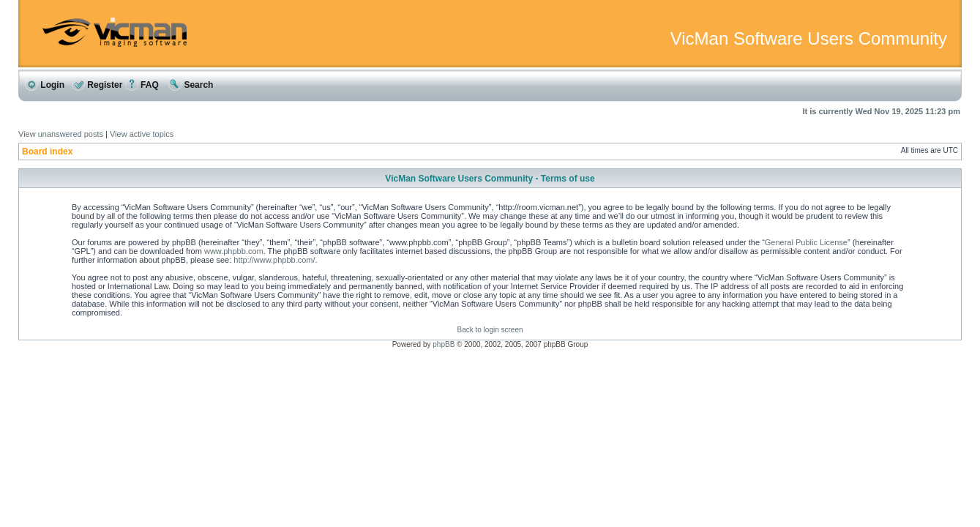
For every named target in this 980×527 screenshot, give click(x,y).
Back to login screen (490, 330)
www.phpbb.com (234, 251)
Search (191, 85)
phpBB (444, 344)
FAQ (142, 85)
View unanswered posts (61, 134)
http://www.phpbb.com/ (274, 260)
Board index (47, 152)
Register (97, 85)
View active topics (142, 134)
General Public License (806, 242)
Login (45, 85)
